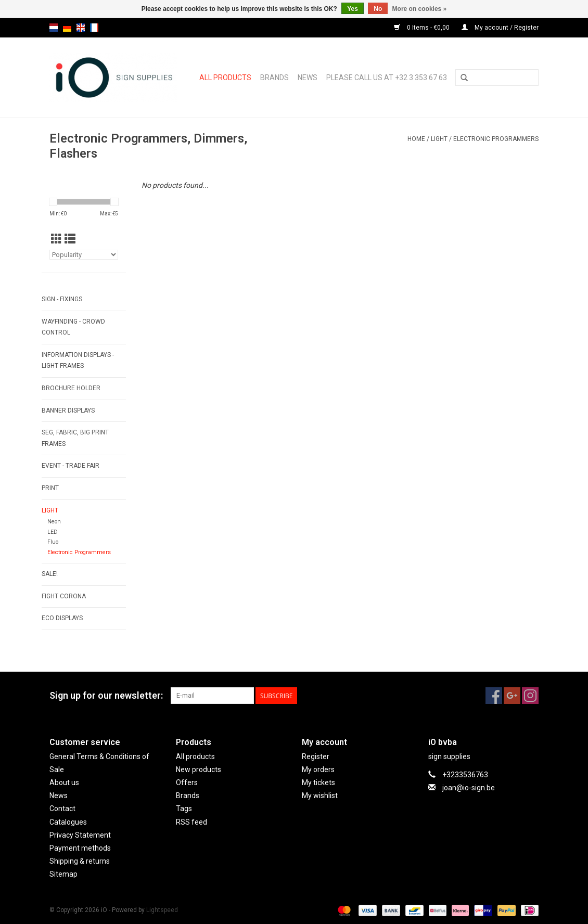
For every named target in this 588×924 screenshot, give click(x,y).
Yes (353, 9)
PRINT (50, 488)
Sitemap (63, 874)
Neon (54, 522)
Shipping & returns (80, 861)
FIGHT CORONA (64, 596)
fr (94, 28)
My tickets (318, 782)
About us (64, 782)
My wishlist (320, 795)
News (308, 78)
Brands (274, 78)
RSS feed (191, 822)
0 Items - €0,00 (423, 28)
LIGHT (439, 139)
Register (316, 756)
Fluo (53, 542)
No (378, 9)
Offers (187, 782)
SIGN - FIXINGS (62, 299)
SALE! (50, 574)
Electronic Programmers (496, 139)
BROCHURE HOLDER (71, 388)
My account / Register (500, 28)
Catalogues (68, 822)
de (67, 28)
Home (416, 139)
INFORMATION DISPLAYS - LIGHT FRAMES (78, 361)
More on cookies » (420, 9)
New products (199, 769)
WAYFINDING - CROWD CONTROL (73, 327)
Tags (184, 808)
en (81, 28)
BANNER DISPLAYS (68, 410)
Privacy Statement (80, 835)
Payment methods (80, 848)
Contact (62, 808)
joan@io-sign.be (469, 788)
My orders (318, 769)
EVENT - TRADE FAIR (71, 466)
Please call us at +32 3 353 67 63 (387, 78)
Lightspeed (162, 910)
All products (225, 78)
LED (53, 532)
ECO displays (62, 618)
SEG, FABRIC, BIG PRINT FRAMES (75, 438)
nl (54, 28)
